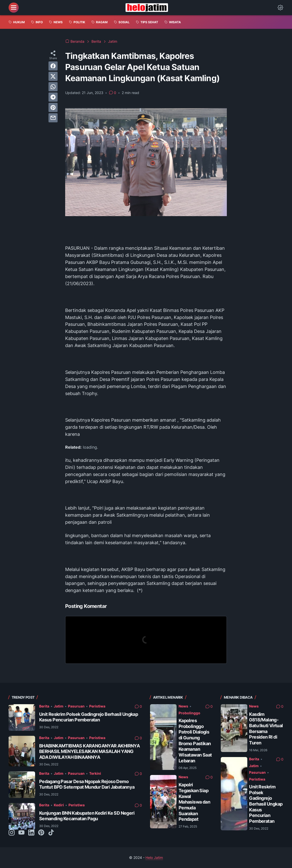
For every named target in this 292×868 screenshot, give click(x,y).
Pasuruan (76, 706)
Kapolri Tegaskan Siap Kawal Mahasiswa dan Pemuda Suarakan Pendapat (194, 802)
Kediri (59, 805)
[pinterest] (53, 107)
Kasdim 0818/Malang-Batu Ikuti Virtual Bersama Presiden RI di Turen (266, 728)
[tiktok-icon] (51, 833)
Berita (44, 706)
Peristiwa (97, 706)
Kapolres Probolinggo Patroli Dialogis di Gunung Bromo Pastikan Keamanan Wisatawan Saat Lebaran (195, 741)
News (183, 706)
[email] (53, 118)
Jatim (59, 706)
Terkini (95, 773)
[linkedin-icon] (31, 833)
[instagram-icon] (12, 833)
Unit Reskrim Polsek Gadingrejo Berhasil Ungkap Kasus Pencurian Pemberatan (89, 717)
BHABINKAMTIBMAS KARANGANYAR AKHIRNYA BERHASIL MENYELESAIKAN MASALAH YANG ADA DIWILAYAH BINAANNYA (89, 751)
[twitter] (53, 76)
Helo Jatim (154, 858)
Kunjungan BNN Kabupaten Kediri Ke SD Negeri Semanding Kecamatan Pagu (87, 816)
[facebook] (53, 66)
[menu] (14, 8)
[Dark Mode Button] (280, 8)
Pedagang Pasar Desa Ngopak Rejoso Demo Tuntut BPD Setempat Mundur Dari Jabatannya (87, 784)
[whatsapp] (53, 87)
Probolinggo (189, 713)
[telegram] (53, 97)
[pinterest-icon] (41, 833)
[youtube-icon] (21, 833)
